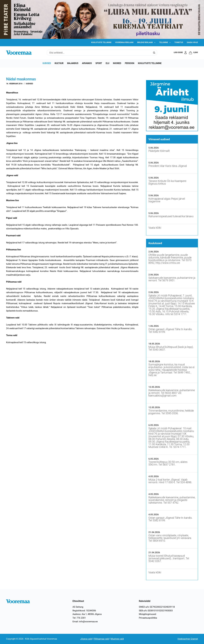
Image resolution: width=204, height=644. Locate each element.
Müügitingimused (148, 614)
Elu (107, 63)
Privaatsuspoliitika (148, 618)
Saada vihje (192, 42)
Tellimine (165, 43)
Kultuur (59, 63)
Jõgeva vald (86, 639)
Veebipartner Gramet (188, 639)
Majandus (73, 63)
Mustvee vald (117, 639)
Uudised (47, 63)
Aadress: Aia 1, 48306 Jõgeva (87, 614)
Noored (117, 63)
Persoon (130, 63)
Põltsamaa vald (101, 639)
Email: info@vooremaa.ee (85, 622)
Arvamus (87, 63)
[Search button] (154, 53)
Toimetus (179, 42)
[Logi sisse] (180, 53)
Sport (99, 63)
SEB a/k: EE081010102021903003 (156, 611)
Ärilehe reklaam (147, 43)
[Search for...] (99, 53)
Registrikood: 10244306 (84, 611)
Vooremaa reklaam (124, 42)
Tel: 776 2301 (79, 618)
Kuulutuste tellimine (101, 42)
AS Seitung (78, 607)
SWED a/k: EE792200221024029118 (157, 607)
